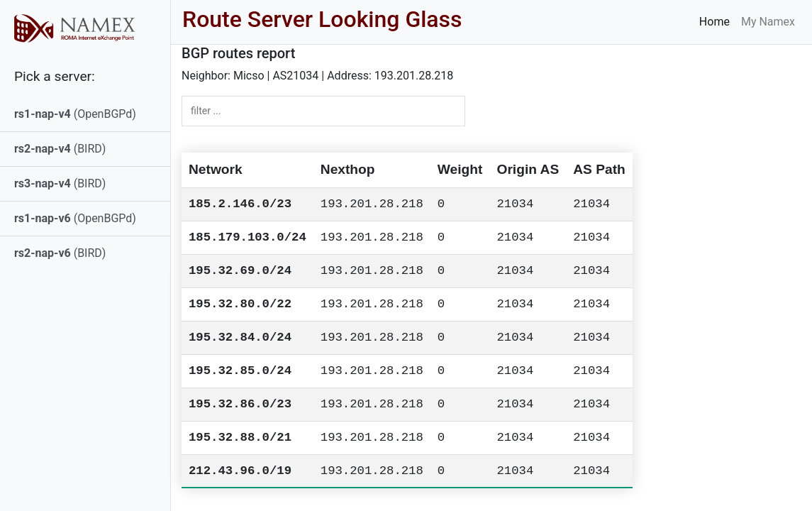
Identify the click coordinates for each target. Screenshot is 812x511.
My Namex (768, 22)
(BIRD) (60, 149)
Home (714, 22)
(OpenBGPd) (75, 114)
